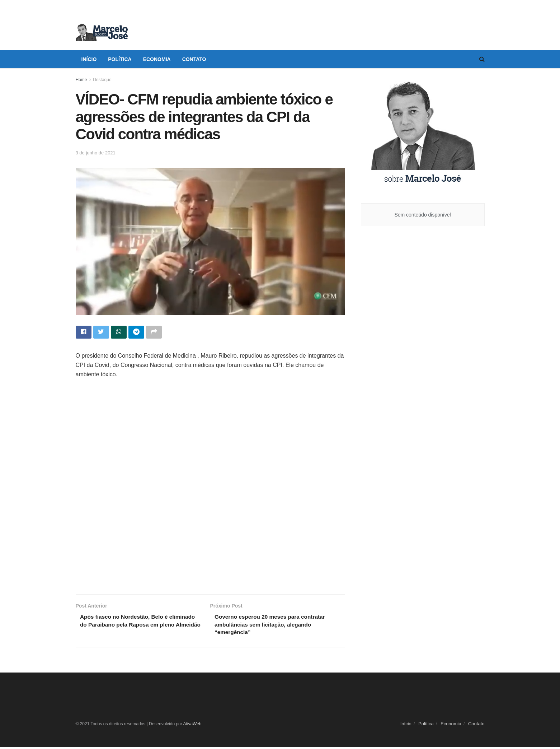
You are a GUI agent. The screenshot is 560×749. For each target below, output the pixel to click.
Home (81, 80)
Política (120, 59)
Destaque (102, 80)
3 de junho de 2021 (96, 153)
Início (89, 59)
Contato (194, 59)
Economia (157, 59)
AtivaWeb (192, 726)
